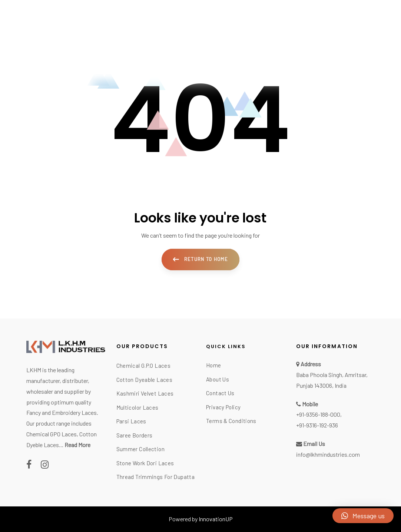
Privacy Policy (223, 407)
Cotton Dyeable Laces (145, 380)
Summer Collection (140, 449)
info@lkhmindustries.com (328, 454)
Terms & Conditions (231, 421)
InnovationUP (216, 519)
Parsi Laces (131, 421)
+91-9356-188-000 (318, 414)
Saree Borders (135, 435)
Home (214, 365)
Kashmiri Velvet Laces (145, 393)
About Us (218, 379)
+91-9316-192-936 (317, 425)
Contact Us (220, 393)
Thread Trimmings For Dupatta (156, 477)
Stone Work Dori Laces (145, 463)
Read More (77, 445)
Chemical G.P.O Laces (144, 366)
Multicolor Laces (137, 407)
